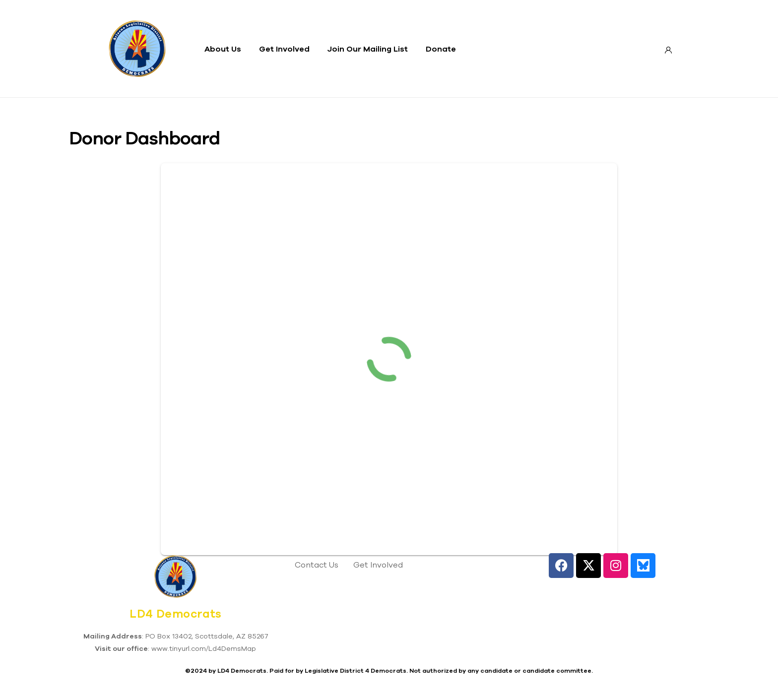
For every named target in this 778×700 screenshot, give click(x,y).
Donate (441, 49)
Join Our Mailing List (368, 49)
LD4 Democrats (175, 614)
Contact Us (317, 565)
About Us (223, 49)
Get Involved (284, 49)
